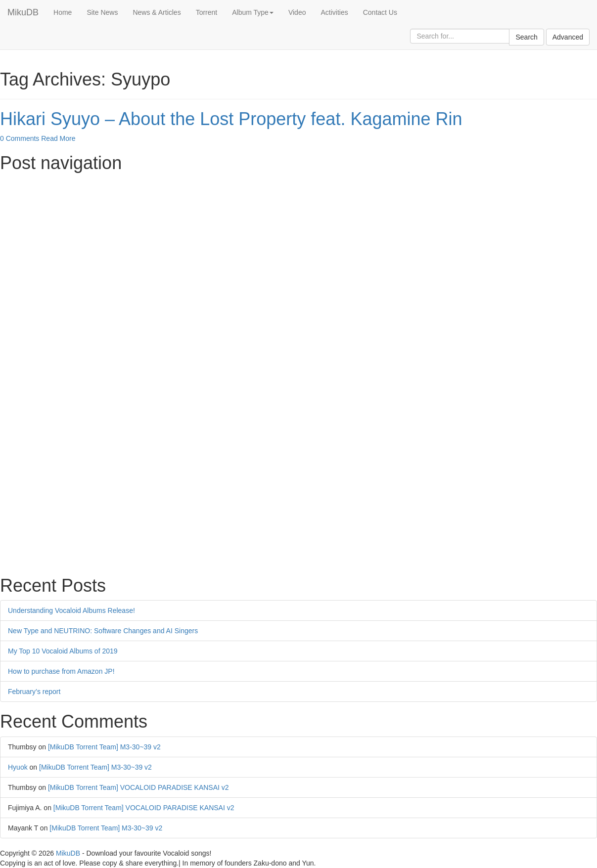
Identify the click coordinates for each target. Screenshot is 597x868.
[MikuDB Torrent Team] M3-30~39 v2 (104, 747)
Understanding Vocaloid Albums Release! (71, 610)
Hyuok (18, 767)
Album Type (253, 12)
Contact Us (380, 12)
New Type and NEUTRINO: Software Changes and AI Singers (103, 631)
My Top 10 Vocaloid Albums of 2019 (63, 651)
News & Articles (157, 12)
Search (526, 37)
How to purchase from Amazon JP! (61, 671)
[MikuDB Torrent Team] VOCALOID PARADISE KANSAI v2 (138, 787)
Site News (102, 12)
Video (297, 12)
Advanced (568, 37)
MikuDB (23, 12)
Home (63, 12)
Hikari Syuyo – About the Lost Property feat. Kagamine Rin (231, 119)
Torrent (207, 12)
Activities (334, 12)
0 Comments (20, 138)
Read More (58, 138)
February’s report (34, 692)
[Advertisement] (297, 247)
